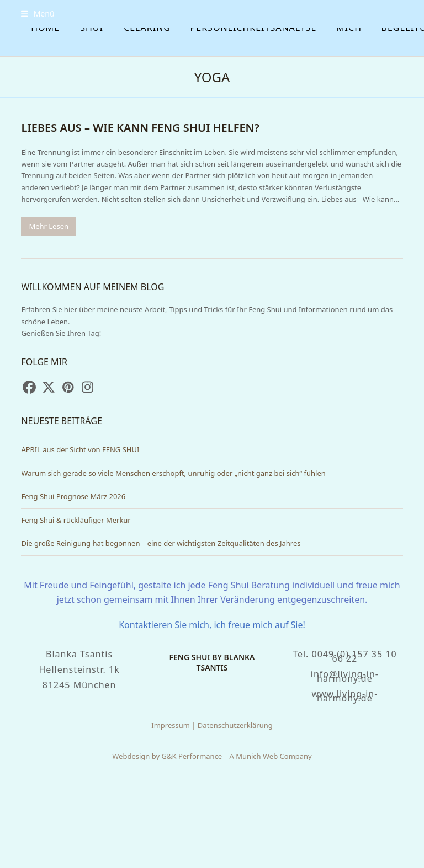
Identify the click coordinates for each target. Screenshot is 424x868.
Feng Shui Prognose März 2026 (73, 496)
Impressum (171, 725)
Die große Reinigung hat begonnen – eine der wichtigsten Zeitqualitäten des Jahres (161, 543)
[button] (38, 14)
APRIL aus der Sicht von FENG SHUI (80, 449)
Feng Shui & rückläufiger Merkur (76, 520)
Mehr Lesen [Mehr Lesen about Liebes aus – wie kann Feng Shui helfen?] (49, 226)
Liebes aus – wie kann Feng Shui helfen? (140, 128)
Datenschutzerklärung (235, 725)
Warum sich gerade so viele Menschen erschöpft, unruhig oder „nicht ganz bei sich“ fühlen (173, 473)
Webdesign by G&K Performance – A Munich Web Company (212, 756)
